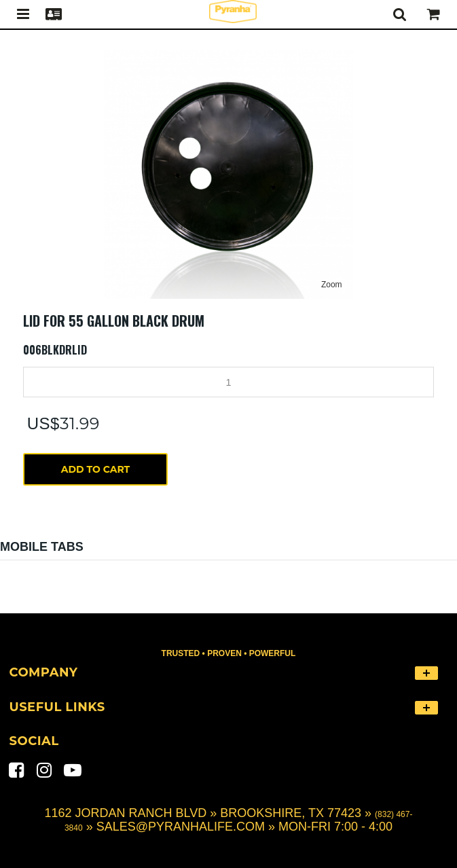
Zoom (332, 285)
